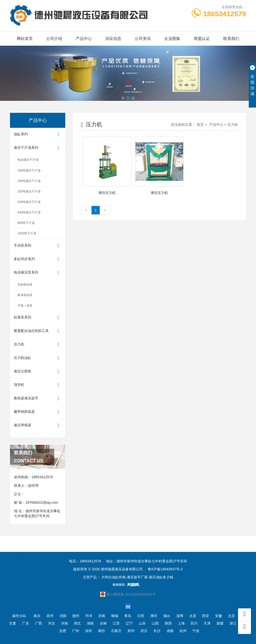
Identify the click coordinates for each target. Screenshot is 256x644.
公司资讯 (143, 39)
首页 (200, 125)
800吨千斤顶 (26, 223)
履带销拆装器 (38, 412)
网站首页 (25, 39)
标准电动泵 (25, 295)
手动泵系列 (38, 246)
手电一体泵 (25, 306)
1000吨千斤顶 (27, 233)
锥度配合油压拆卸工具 (38, 331)
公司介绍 (54, 39)
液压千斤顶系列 (38, 148)
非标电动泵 (25, 285)
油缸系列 (38, 134)
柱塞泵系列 (38, 318)
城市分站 (19, 616)
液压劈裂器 (38, 425)
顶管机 (38, 385)
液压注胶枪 (38, 372)
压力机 (38, 345)
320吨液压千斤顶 (29, 191)
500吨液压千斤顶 (29, 202)
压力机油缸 (38, 358)
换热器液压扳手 (38, 399)
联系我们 (231, 39)
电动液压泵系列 (38, 273)
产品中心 (84, 39)
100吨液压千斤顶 (29, 170)
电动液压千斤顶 (28, 160)
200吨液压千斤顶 (29, 181)
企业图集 (172, 39)
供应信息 (113, 39)
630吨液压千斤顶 (29, 212)
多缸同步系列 (38, 259)
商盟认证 (202, 39)
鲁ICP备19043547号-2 (165, 569)
